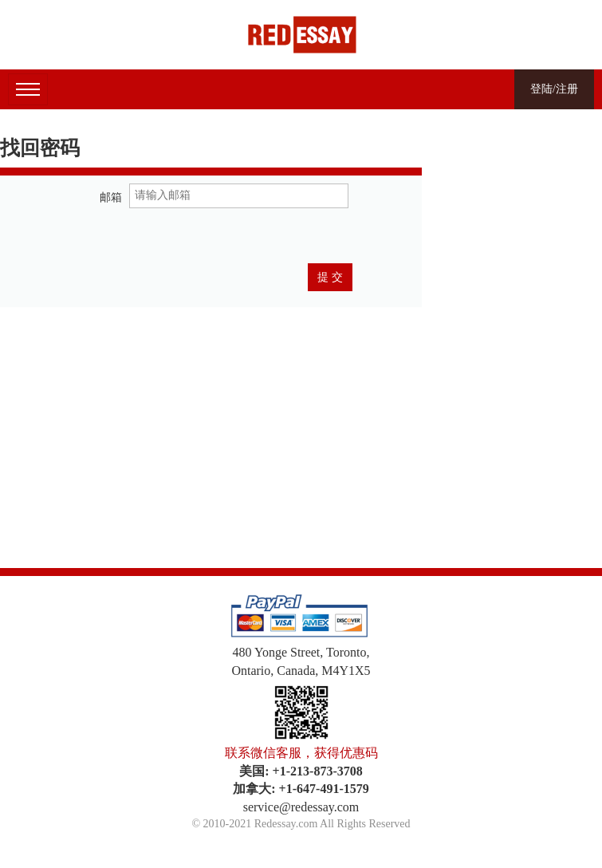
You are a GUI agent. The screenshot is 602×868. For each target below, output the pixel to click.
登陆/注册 (554, 89)
